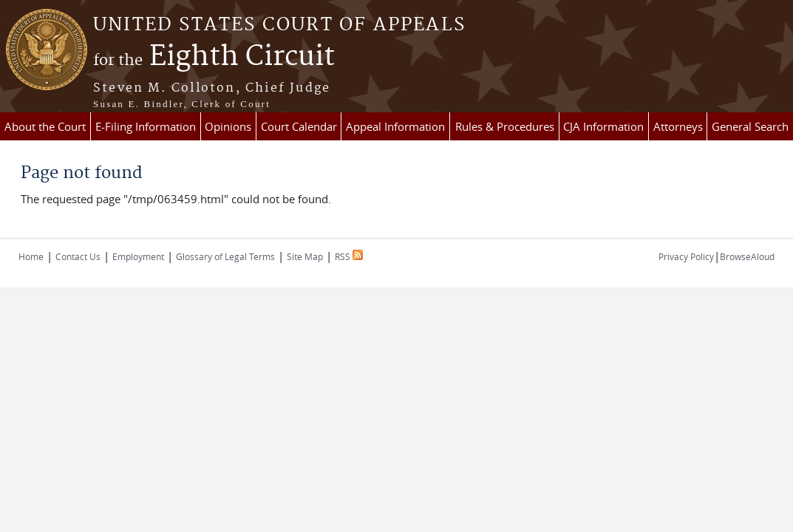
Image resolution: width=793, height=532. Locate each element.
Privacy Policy (686, 256)
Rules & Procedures (505, 126)
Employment (138, 256)
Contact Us (78, 256)
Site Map (305, 256)
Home (31, 256)
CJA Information (603, 126)
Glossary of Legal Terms (225, 256)
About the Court (45, 126)
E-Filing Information (146, 126)
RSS (349, 256)
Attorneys (678, 126)
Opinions (228, 126)
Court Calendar (299, 126)
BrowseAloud (747, 256)
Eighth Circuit (214, 57)
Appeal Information (395, 126)
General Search (750, 126)
